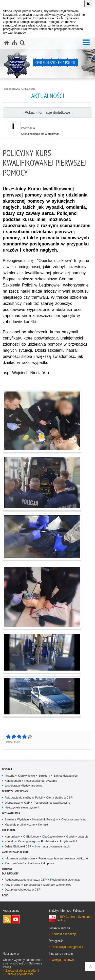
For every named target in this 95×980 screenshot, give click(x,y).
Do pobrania (32, 885)
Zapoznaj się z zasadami (22, 971)
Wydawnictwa (11, 813)
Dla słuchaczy (10, 873)
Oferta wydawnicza (73, 819)
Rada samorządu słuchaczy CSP (26, 880)
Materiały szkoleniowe (57, 885)
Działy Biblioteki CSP (18, 846)
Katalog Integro (28, 841)
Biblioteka (9, 830)
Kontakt (43, 825)
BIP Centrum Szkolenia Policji (74, 919)
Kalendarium (13, 781)
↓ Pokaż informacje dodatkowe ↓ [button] (48, 112)
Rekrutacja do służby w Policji (24, 798)
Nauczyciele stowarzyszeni (22, 807)
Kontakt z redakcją (64, 934)
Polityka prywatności (19, 974)
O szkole (7, 769)
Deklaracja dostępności (67, 947)
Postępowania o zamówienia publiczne (63, 858)
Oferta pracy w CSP (17, 803)
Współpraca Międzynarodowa (23, 786)
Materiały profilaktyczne (20, 825)
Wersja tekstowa (63, 960)
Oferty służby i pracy (15, 791)
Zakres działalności (66, 776)
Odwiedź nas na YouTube (16, 919)
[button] (86, 43)
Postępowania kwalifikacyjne (52, 803)
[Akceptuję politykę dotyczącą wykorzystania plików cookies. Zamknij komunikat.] (88, 4)
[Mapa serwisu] (14, 43)
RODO (5, 895)
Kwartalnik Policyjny (45, 819)
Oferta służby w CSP (59, 798)
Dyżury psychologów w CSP (23, 890)
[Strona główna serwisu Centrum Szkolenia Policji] (7, 43)
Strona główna (12, 89)
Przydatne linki (69, 841)
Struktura (44, 776)
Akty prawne (13, 885)
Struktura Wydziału (17, 819)
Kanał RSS (7, 919)
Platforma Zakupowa (41, 863)
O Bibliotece (31, 837)
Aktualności (29, 89)
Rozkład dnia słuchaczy (65, 880)
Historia (9, 776)
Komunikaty (12, 837)
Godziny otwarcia (77, 837)
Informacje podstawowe (20, 858)
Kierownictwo (26, 776)
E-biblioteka (49, 841)
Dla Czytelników (53, 837)
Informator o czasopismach (52, 846)
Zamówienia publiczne (15, 852)
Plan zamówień (14, 863)
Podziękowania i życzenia (41, 781)
